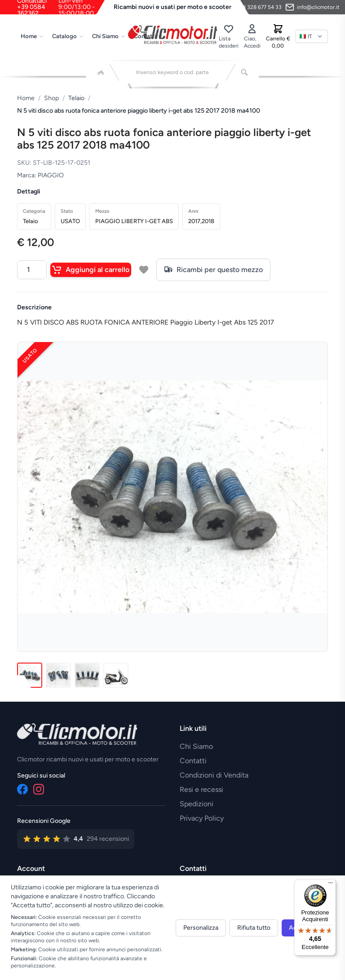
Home (32, 36)
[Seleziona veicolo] (101, 72)
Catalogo (68, 36)
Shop (51, 98)
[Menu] (331, 885)
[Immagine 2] (58, 675)
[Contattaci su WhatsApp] (253, 7)
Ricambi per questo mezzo (213, 270)
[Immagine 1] (30, 675)
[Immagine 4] (116, 675)
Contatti (193, 761)
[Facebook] (22, 789)
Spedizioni (197, 804)
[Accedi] (252, 36)
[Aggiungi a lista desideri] (144, 270)
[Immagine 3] (87, 675)
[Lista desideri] (229, 36)
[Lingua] (312, 36)
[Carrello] (278, 36)
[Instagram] (39, 789)
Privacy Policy (202, 818)
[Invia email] (312, 7)
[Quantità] (32, 270)
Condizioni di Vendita (214, 775)
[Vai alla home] (172, 35)
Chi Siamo (109, 36)
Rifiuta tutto (254, 928)
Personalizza (201, 928)
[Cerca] (244, 72)
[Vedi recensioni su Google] (76, 839)
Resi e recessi (201, 789)
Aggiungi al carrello (91, 270)
